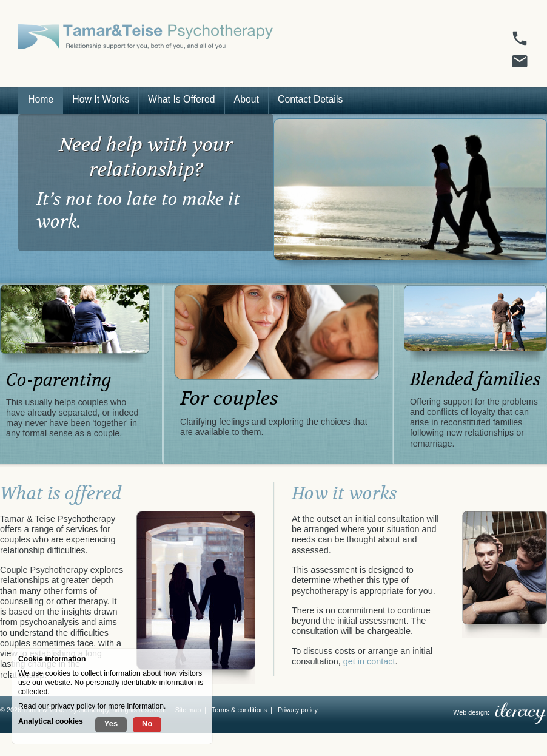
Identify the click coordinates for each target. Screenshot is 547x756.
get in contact (369, 661)
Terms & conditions (239, 710)
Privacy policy (298, 710)
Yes (111, 724)
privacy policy (73, 706)
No (147, 724)
